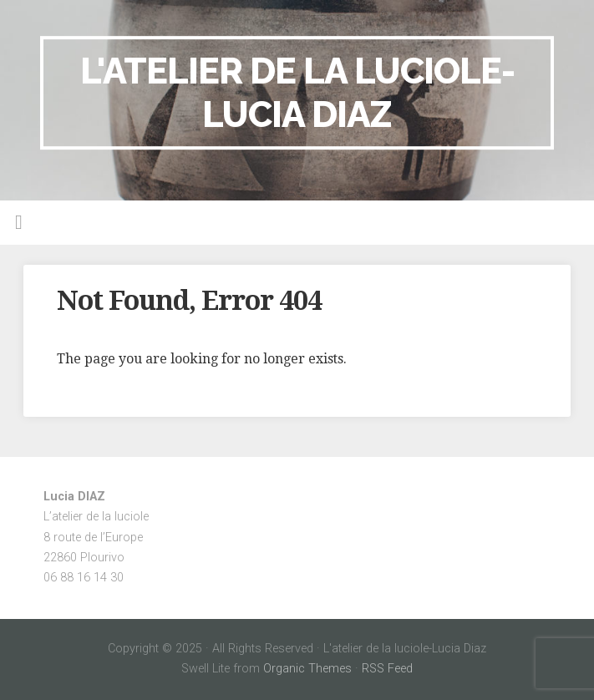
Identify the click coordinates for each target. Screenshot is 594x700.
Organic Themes (307, 669)
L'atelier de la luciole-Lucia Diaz (297, 92)
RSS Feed (387, 669)
